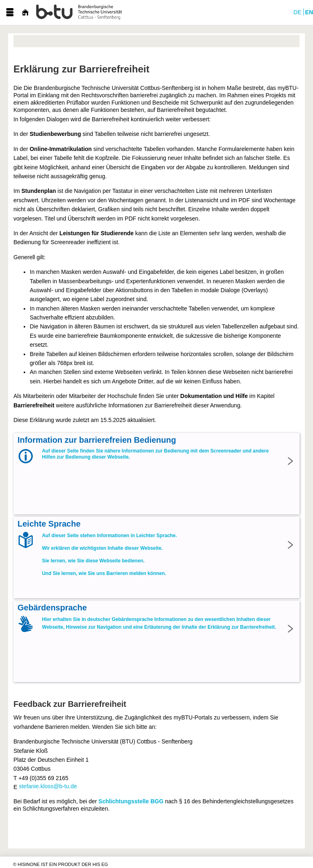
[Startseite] (25, 12)
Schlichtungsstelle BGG (131, 801)
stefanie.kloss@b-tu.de (48, 786)
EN (309, 12)
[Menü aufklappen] (10, 12)
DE (297, 12)
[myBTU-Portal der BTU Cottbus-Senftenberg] (79, 12)
